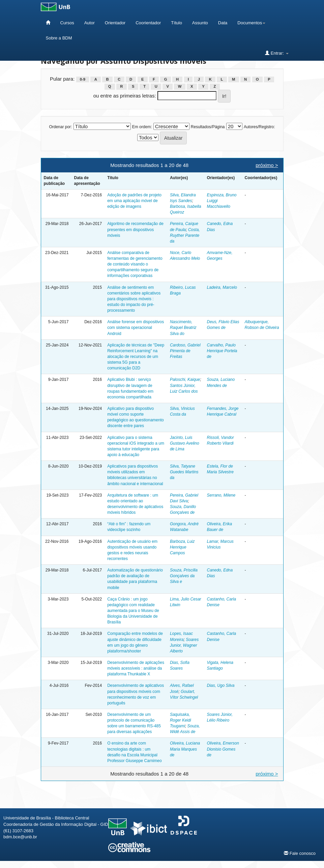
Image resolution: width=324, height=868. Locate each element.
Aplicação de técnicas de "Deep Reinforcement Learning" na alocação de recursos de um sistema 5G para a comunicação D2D (136, 357)
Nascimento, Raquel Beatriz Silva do (183, 328)
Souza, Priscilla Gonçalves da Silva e (184, 576)
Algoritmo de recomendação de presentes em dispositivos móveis (135, 229)
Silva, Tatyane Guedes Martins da (184, 472)
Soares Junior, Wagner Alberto (184, 645)
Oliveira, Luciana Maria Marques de (185, 749)
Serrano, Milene (221, 495)
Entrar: (277, 53)
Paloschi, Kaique (185, 380)
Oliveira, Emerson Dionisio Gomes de (223, 749)
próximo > (267, 165)
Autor (90, 23)
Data (223, 23)
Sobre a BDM (59, 38)
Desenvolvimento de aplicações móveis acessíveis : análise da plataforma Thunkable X (136, 668)
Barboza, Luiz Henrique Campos (182, 547)
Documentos (251, 23)
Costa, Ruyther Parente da (185, 235)
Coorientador (148, 23)
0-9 (83, 79)
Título (176, 23)
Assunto (200, 23)
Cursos (67, 23)
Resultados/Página (208, 127)
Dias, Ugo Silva (220, 685)
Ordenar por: (60, 127)
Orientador (115, 23)
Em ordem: (142, 127)
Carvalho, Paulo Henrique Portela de (222, 351)
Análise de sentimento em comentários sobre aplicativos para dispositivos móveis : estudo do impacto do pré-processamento (134, 299)
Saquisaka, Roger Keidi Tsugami (181, 720)
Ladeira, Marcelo (222, 287)
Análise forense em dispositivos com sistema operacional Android (136, 328)
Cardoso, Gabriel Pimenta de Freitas (185, 351)
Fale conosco (300, 853)
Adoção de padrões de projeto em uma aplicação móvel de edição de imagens (134, 201)
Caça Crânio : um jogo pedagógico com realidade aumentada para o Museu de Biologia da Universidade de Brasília (133, 611)
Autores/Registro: (259, 127)
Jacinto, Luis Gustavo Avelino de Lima (185, 443)
